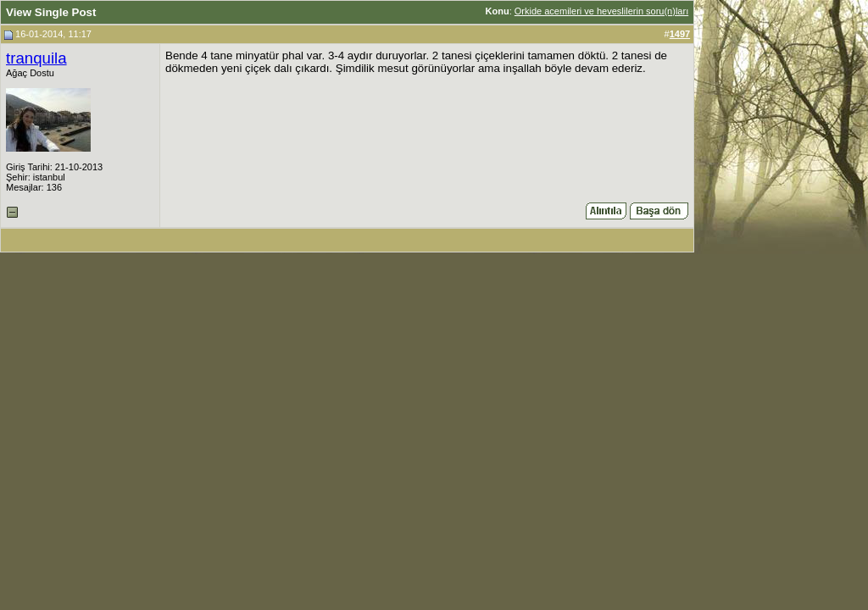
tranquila (36, 58)
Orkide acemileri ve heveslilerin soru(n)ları (601, 11)
